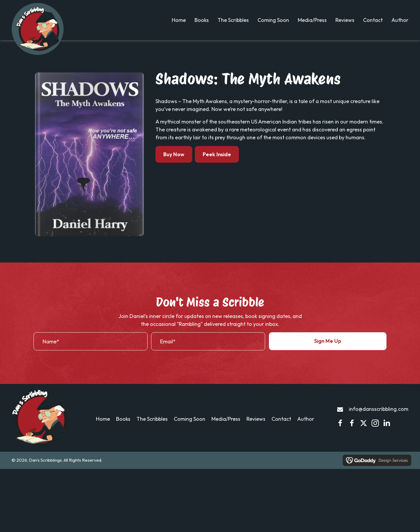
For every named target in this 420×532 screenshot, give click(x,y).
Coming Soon (190, 425)
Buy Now (174, 161)
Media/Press (226, 425)
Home (103, 425)
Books (123, 425)
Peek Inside (217, 161)
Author (306, 425)
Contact (281, 425)
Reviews (256, 425)
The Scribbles (152, 425)
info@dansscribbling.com (379, 416)
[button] (328, 348)
